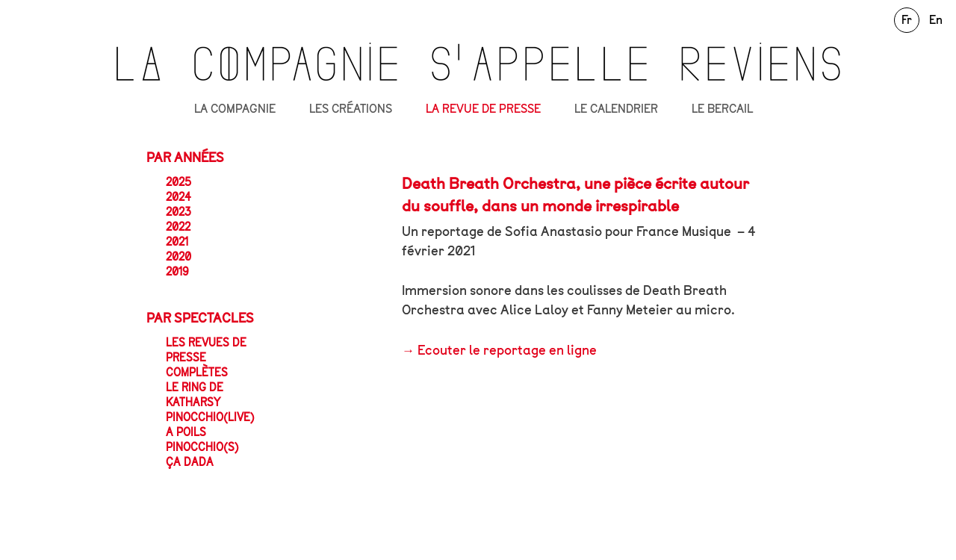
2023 (179, 212)
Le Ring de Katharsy (195, 395)
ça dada (190, 462)
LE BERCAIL (722, 109)
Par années (185, 158)
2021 (177, 242)
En (936, 20)
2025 (179, 182)
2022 (178, 227)
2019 (177, 272)
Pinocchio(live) (210, 417)
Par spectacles (200, 318)
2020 (179, 257)
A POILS (186, 432)
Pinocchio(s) (202, 447)
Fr (907, 20)
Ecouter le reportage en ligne (507, 350)
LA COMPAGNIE (235, 109)
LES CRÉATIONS (351, 109)
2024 (179, 197)
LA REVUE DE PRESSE (483, 109)
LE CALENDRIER (616, 109)
